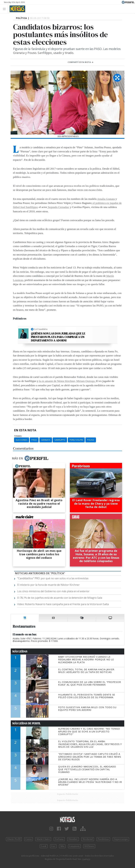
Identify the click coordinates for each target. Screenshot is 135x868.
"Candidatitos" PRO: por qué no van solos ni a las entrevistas (53, 578)
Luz (53, 846)
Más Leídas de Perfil (26, 723)
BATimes (89, 846)
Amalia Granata (106, 199)
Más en (30, 458)
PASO (34, 440)
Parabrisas (103, 839)
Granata (46, 440)
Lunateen (74, 846)
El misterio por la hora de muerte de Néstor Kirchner (48, 585)
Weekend (88, 839)
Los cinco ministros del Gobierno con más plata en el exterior (53, 591)
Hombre (73, 839)
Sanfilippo (60, 440)
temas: (18, 436)
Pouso (91, 440)
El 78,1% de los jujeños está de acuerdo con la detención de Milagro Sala (60, 598)
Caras (29, 839)
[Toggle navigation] (5, 9)
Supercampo (121, 839)
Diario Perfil (14, 839)
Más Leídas (20, 651)
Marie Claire (43, 839)
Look (44, 846)
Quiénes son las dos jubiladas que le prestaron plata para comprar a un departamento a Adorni (58, 337)
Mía (62, 846)
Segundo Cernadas (58, 207)
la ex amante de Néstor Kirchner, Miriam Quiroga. (67, 381)
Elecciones (22, 440)
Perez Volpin (76, 440)
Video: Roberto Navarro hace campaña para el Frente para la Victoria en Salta (63, 604)
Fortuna (59, 839)
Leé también (41, 329)
